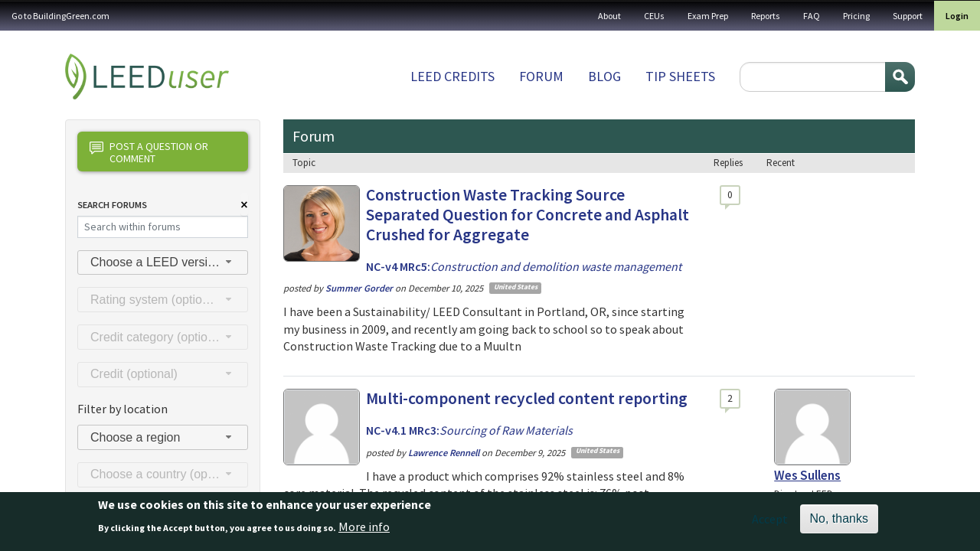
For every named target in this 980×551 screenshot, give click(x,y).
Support (908, 16)
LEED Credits (452, 76)
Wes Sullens (807, 475)
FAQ (812, 16)
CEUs (654, 16)
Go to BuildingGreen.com (60, 16)
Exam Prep (708, 16)
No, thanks (839, 523)
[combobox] (163, 263)
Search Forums (112, 205)
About (609, 16)
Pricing (856, 16)
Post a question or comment (149, 152)
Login (957, 16)
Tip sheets (680, 76)
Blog (604, 76)
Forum (541, 76)
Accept (770, 523)
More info (364, 531)
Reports (766, 16)
